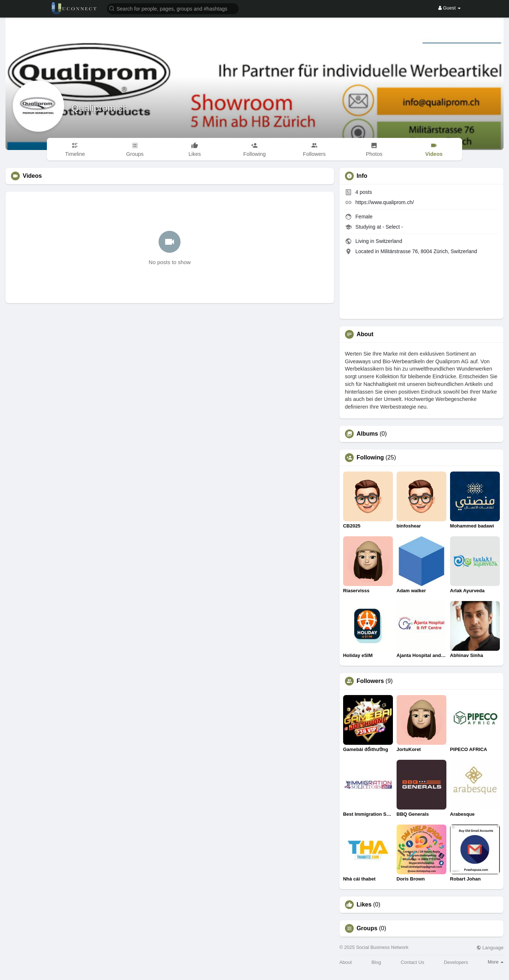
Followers (370, 681)
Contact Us (412, 962)
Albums (367, 434)
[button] (173, 8)
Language (490, 948)
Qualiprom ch (100, 108)
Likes (364, 905)
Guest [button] (449, 8)
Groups (367, 928)
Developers (456, 962)
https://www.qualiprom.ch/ (385, 202)
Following (370, 458)
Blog (376, 962)
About (346, 962)
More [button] (496, 962)
